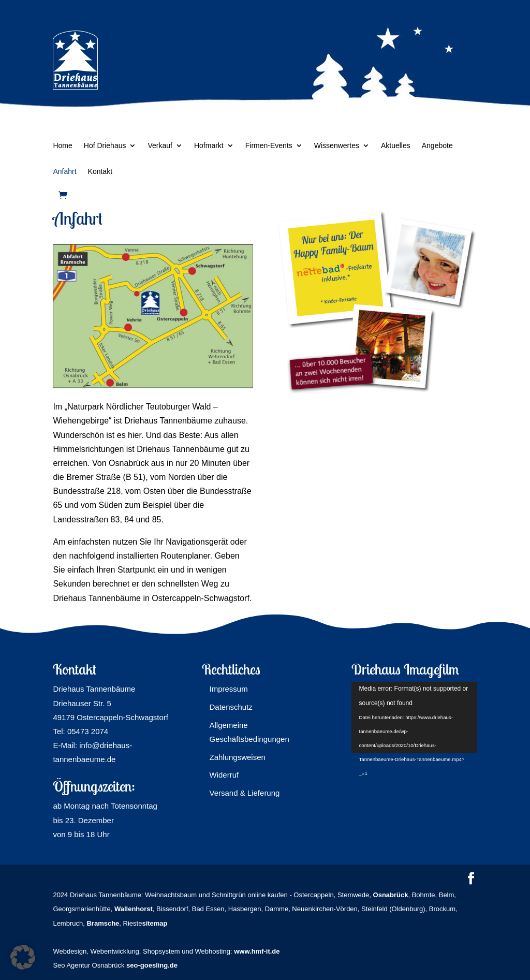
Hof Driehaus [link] (105, 146)
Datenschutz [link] (231, 707)
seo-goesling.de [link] (152, 965)
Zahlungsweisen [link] (237, 757)
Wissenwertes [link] (337, 146)
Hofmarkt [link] (209, 146)
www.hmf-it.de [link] (257, 951)
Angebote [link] (437, 146)
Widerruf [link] (224, 775)
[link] (63, 195)
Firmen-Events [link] (269, 146)
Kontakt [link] (100, 172)
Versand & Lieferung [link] (244, 793)
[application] (414, 717)
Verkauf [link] (160, 146)
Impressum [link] (228, 689)
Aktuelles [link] (396, 146)
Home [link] (62, 146)
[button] (471, 879)
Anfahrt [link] (64, 172)
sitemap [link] (154, 923)
